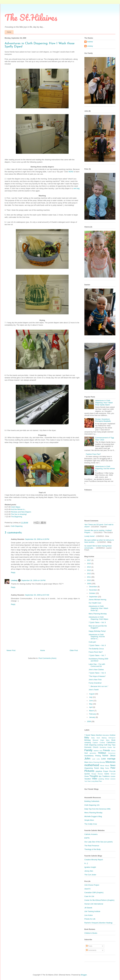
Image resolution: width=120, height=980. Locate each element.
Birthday (88, 740)
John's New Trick (95, 680)
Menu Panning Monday (97, 762)
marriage (111, 759)
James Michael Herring (97, 600)
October (92, 593)
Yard (86, 781)
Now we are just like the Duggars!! (98, 627)
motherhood (92, 765)
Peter (113, 768)
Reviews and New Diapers (21, 512)
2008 (89, 721)
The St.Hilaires (31, 17)
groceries (93, 753)
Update (113, 776)
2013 (89, 570)
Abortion (99, 735)
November (93, 590)
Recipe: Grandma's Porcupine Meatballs (103, 420)
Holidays (102, 753)
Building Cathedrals (92, 801)
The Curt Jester (90, 875)
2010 (89, 580)
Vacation (88, 779)
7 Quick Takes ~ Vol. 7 (97, 655)
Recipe (94, 774)
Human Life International (94, 904)
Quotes (87, 774)
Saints (107, 774)
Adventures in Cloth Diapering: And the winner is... (105, 468)
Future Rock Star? (96, 652)
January (92, 717)
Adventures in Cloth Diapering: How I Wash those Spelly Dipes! (104, 403)
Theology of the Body (93, 849)
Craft (105, 745)
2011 (89, 577)
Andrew (90, 42)
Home (9, 32)
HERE (71, 172)
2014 (89, 567)
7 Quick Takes (90, 735)
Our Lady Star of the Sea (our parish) (99, 842)
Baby (87, 738)
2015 (89, 563)
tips (100, 776)
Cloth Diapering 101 (92, 805)
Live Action (89, 915)
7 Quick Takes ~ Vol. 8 (97, 645)
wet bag (76, 188)
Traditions (106, 776)
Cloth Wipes (16, 507)
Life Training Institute (92, 911)
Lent (94, 759)
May (91, 704)
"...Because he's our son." (98, 686)
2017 (89, 560)
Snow (87, 776)
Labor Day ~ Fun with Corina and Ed (97, 665)
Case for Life (89, 896)
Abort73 (87, 889)
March (92, 711)
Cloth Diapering (17, 526)
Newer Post (11, 650)
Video (95, 779)
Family (88, 750)
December (93, 587)
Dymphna (103, 747)
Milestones (110, 762)
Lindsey (14, 580)
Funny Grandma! (95, 683)
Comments (91, 950)
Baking (104, 738)
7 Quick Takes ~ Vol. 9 (97, 622)
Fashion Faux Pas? (93, 454)
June (91, 701)
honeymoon (112, 753)
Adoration (106, 735)
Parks (107, 768)
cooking (100, 745)
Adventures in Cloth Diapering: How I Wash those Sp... (98, 608)
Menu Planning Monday (98, 614)
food (101, 751)
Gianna (113, 751)
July (91, 697)
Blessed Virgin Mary (101, 740)
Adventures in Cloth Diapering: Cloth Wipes (98, 618)
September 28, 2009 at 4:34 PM (33, 580)
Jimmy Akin (89, 871)
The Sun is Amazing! (19, 514)
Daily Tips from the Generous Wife (97, 809)
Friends (107, 750)
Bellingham (112, 738)
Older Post (74, 650)
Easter (110, 747)
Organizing (89, 768)
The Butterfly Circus (96, 649)
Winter (107, 779)
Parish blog (99, 768)
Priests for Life (90, 919)
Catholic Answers (91, 834)
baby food (95, 738)
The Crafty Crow (91, 824)
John (87, 758)
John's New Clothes (96, 670)
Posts (89, 946)
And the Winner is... (18, 509)
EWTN (87, 838)
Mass (86, 762)
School (113, 774)
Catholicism (111, 742)
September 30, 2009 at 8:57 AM (37, 595)
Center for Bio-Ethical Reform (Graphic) (99, 900)
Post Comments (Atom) (47, 658)
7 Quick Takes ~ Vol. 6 (97, 673)
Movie (102, 765)
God (86, 753)
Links (98, 759)
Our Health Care (95, 603)
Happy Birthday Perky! (97, 631)
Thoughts (94, 776)
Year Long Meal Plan (95, 781)
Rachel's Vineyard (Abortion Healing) (98, 923)
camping (88, 742)
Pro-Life (112, 771)
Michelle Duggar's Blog (93, 816)
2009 (89, 584)
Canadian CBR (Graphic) (94, 892)
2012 (89, 574)
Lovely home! (89, 536)
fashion (96, 751)
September (94, 597)
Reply (13, 572)
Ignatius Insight (90, 867)
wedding (101, 779)
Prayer (106, 771)
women (113, 779)
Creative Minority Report (94, 860)
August (92, 694)
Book (113, 740)
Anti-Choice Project (92, 885)
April (91, 707)
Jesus (113, 756)
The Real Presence (92, 846)
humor (105, 756)
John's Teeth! (94, 690)
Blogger (84, 975)
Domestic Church (91, 747)
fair (114, 747)
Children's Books (91, 933)
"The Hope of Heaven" (97, 676)
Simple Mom (89, 820)
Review (100, 774)
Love (103, 759)
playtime (99, 771)
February (93, 714)
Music (107, 765)
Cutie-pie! (92, 642)
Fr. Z (86, 863)
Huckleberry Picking (93, 756)
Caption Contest (99, 742)
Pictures (89, 771)
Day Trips (112, 745)
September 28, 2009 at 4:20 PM (37, 539)
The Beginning (16, 517)
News (113, 765)
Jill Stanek (88, 908)
